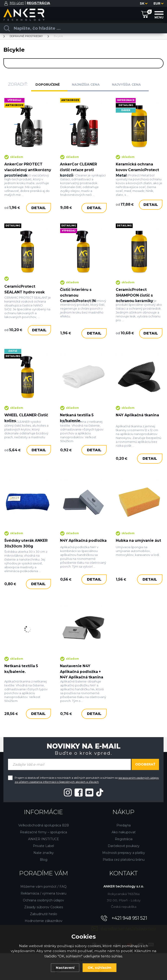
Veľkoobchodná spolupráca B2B (44, 826)
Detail (39, 216)
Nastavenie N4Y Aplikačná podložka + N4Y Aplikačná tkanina (82, 671)
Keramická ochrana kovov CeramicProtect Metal (138, 166)
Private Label (43, 847)
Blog (44, 860)
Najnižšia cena (89, 84)
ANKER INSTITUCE (44, 840)
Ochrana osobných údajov (43, 901)
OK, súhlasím (100, 968)
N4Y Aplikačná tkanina (138, 421)
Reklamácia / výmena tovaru (43, 894)
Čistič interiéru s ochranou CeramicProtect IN (78, 300)
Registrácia (124, 840)
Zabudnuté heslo (44, 915)
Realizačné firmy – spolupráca (43, 833)
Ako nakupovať (124, 833)
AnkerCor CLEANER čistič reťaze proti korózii (79, 166)
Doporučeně (50, 84)
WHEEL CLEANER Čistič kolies (27, 424)
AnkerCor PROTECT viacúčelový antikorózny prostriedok (24, 169)
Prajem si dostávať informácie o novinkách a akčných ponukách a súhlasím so (87, 780)
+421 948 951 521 (129, 919)
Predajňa (124, 826)
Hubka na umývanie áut (135, 546)
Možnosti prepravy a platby (124, 853)
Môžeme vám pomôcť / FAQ (43, 887)
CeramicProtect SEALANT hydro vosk (25, 294)
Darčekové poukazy (124, 847)
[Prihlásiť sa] (6, 3)
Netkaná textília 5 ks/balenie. (77, 424)
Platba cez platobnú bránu (124, 860)
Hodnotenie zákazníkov (44, 922)
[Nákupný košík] (145, 15)
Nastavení (65, 968)
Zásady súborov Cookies (44, 908)
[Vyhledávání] (82, 28)
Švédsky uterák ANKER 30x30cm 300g (27, 546)
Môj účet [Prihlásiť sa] (17, 3)
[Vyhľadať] (7, 28)
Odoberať (145, 765)
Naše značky (44, 853)
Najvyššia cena (130, 84)
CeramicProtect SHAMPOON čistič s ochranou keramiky (135, 300)
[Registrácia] (38, 3)
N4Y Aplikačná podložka (74, 546)
